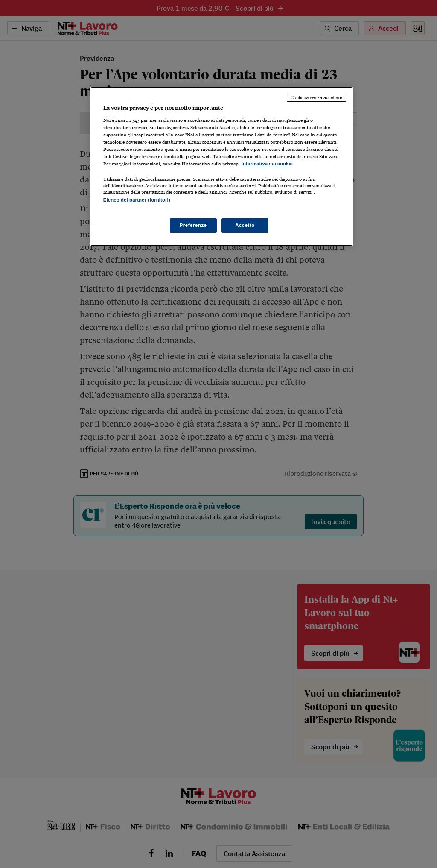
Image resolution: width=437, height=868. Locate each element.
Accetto (245, 225)
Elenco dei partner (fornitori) (137, 200)
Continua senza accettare (317, 97)
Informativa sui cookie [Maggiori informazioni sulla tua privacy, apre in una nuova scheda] (267, 164)
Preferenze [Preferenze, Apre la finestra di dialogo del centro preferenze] (193, 225)
